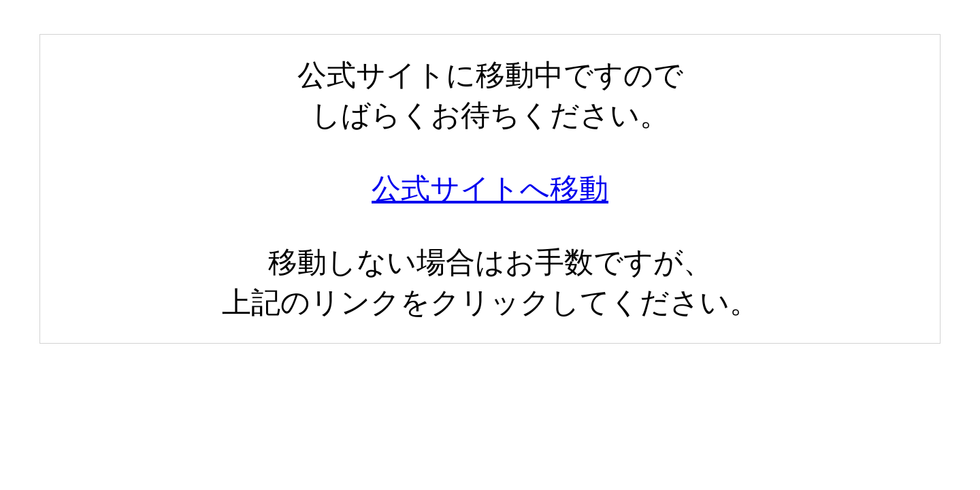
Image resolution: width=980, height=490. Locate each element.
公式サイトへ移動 (490, 189)
